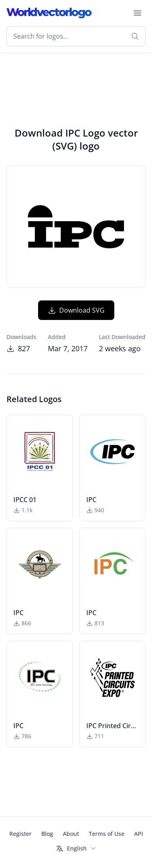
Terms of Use (107, 834)
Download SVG (76, 310)
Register (20, 834)
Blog (47, 834)
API (139, 834)
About (71, 834)
